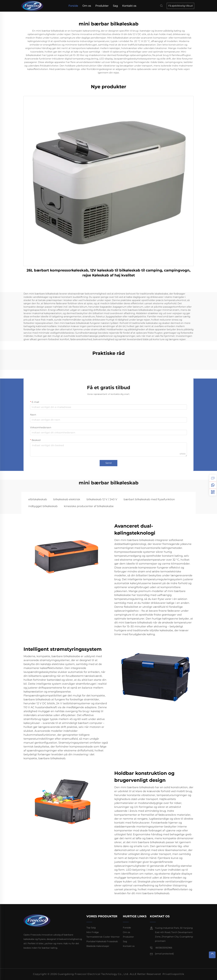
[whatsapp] (213, 485)
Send (108, 463)
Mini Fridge (93, 932)
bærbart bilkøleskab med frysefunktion (149, 499)
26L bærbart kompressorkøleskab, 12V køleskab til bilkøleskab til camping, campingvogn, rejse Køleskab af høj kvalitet (108, 273)
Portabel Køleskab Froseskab (102, 941)
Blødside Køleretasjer (98, 946)
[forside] (33, 6)
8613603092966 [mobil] (161, 948)
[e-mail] (164, 954)
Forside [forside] (73, 6)
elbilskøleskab (38, 499)
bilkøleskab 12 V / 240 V (102, 499)
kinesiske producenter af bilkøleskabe (89, 506)
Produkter (102, 6)
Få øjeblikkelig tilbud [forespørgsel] (180, 6)
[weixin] (213, 492)
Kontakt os (129, 6)
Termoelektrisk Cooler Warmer (103, 937)
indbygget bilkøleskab (43, 506)
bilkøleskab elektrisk (67, 499)
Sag (115, 6)
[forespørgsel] (213, 478)
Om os (87, 6)
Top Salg (91, 928)
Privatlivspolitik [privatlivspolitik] (173, 974)
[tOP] (212, 955)
